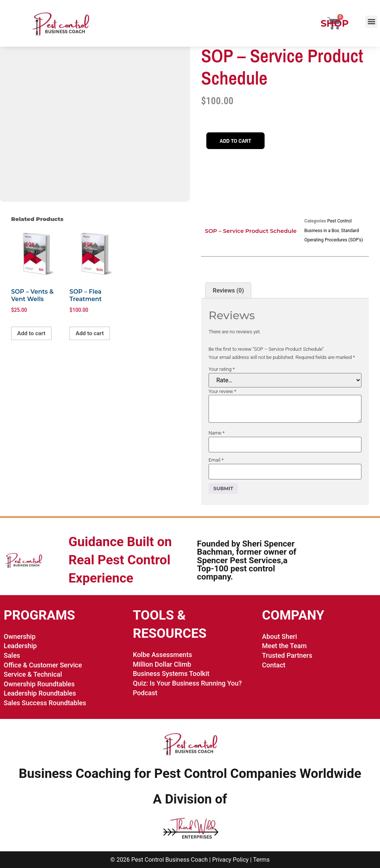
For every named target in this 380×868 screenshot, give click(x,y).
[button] (371, 22)
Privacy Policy (231, 860)
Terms (261, 860)
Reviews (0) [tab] (228, 291)
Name (217, 433)
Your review (222, 391)
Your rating (222, 369)
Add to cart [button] (32, 334)
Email (216, 460)
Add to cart (236, 141)
